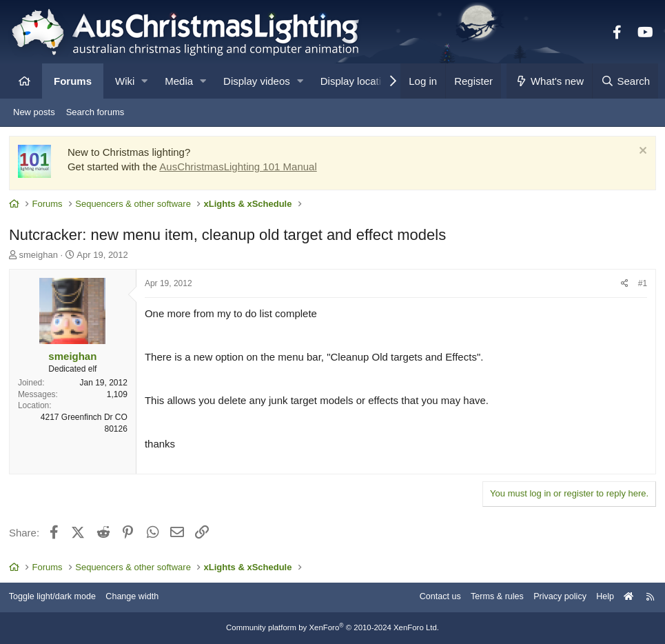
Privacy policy (553, 597)
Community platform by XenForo (333, 628)
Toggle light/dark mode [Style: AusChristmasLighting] (58, 597)
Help (600, 597)
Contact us (429, 597)
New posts (34, 112)
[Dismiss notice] (640, 153)
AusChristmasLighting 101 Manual (239, 168)
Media (179, 81)
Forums (73, 81)
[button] (144, 81)
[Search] (625, 81)
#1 (641, 285)
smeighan (40, 256)
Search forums (95, 112)
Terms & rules (488, 597)
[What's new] (550, 81)
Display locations (359, 81)
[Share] (623, 285)
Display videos (257, 81)
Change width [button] (141, 597)
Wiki (125, 81)
